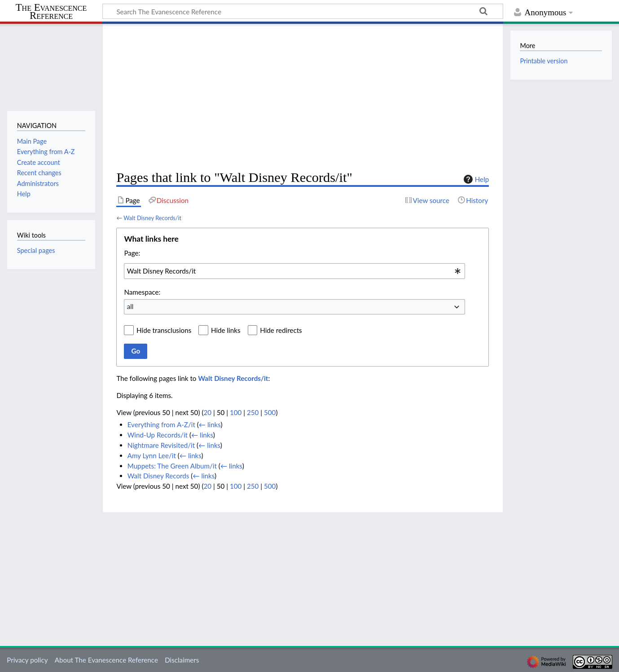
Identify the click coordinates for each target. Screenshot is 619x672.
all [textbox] (130, 306)
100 (236, 412)
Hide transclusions (164, 330)
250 (253, 412)
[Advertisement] (303, 97)
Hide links (226, 330)
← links (210, 424)
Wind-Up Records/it (158, 435)
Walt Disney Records (158, 476)
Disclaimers (182, 660)
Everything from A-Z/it (161, 424)
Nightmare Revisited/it (161, 445)
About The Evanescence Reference (106, 660)
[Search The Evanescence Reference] (303, 11)
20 (207, 412)
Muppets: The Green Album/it (172, 466)
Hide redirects (281, 330)
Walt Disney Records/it (152, 218)
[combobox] (294, 271)
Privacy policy (27, 660)
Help (475, 179)
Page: (132, 253)
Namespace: (142, 292)
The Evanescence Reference (51, 12)
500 (270, 412)
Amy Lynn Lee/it (152, 455)
